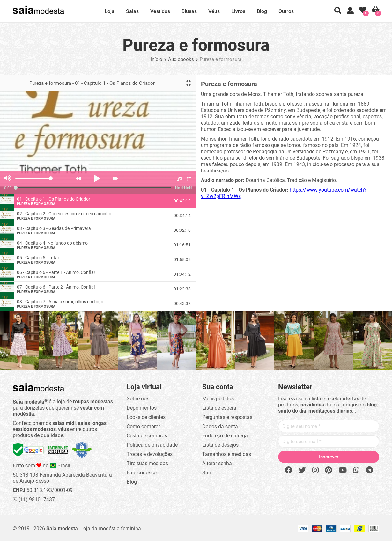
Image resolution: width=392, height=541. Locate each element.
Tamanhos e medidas (227, 454)
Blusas (189, 11)
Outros (286, 11)
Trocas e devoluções (150, 454)
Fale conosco (142, 473)
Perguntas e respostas (227, 417)
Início (156, 59)
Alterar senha (217, 463)
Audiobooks (181, 59)
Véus (214, 11)
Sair (207, 473)
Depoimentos (142, 408)
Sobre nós (138, 399)
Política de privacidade (152, 445)
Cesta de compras (147, 436)
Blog (262, 11)
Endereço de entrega (225, 436)
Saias (132, 11)
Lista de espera (219, 408)
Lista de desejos (220, 445)
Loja (110, 11)
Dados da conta (220, 426)
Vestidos (160, 11)
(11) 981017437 (34, 499)
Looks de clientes (146, 417)
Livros (238, 11)
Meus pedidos (218, 399)
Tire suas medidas (147, 463)
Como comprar (143, 426)
